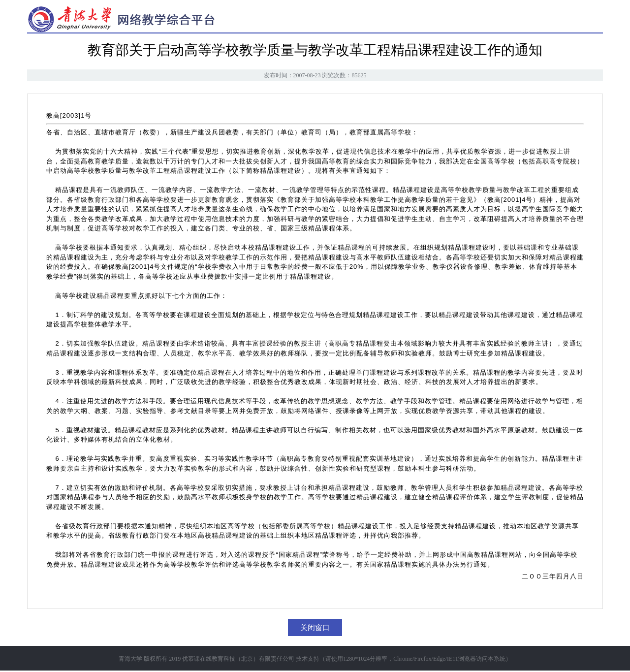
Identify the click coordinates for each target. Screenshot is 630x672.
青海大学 (130, 659)
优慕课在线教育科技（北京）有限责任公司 (238, 659)
